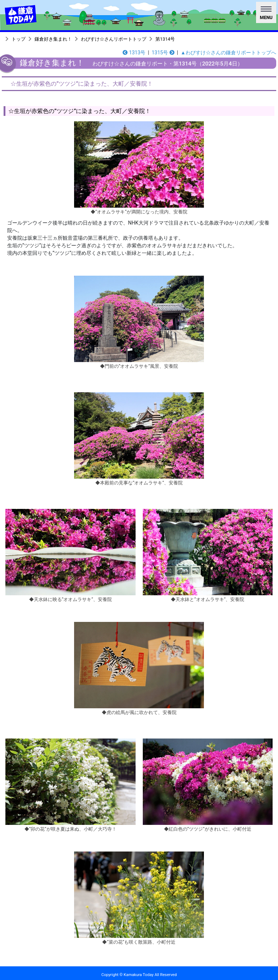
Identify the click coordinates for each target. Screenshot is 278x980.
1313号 (134, 53)
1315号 (163, 53)
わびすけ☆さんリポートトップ (114, 39)
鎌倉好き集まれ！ (53, 39)
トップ (19, 39)
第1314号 (165, 39)
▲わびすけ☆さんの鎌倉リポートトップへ (228, 53)
